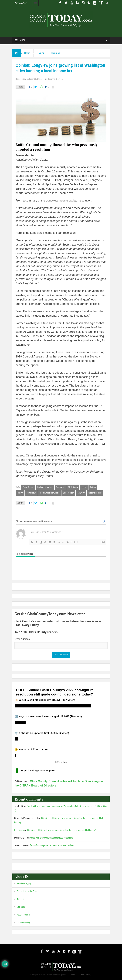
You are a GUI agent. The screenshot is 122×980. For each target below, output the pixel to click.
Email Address (22, 639)
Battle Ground (28, 487)
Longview (81, 493)
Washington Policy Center (50, 493)
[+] (76, 542)
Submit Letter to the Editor (27, 891)
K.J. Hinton (19, 830)
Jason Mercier (68, 493)
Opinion (41, 53)
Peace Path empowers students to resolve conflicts (51, 838)
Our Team (21, 907)
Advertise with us (24, 915)
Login (103, 521)
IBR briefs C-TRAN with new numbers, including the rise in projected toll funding (61, 830)
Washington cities (95, 493)
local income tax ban (45, 487)
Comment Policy (24, 923)
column (20, 493)
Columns (55, 53)
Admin (74, 975)
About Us (20, 899)
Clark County (73, 487)
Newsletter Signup (24, 884)
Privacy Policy (86, 975)
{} (72, 542)
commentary (31, 493)
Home (27, 53)
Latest (84, 487)
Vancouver (60, 487)
